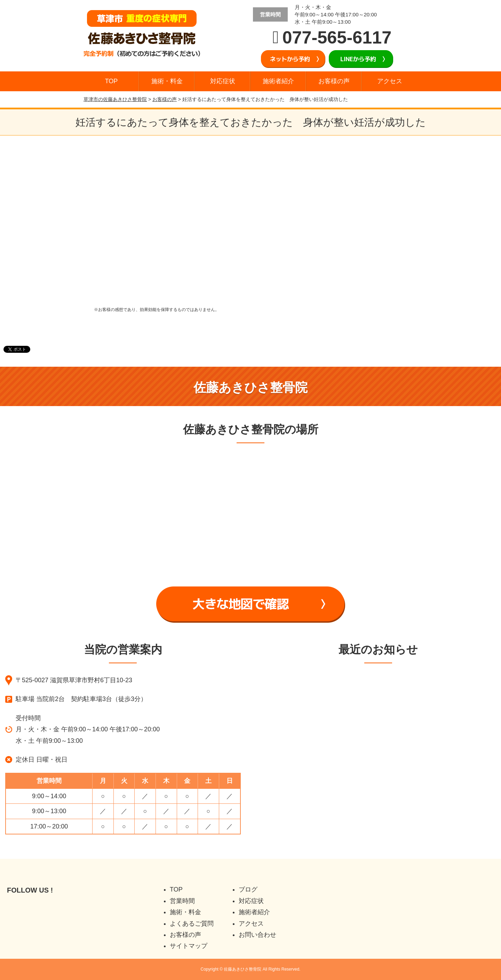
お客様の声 (334, 81)
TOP (112, 81)
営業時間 (182, 901)
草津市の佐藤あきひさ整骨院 (115, 99)
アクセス (390, 81)
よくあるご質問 (192, 924)
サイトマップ (189, 946)
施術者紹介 (278, 81)
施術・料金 (167, 81)
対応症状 (223, 81)
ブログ (248, 889)
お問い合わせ (257, 935)
